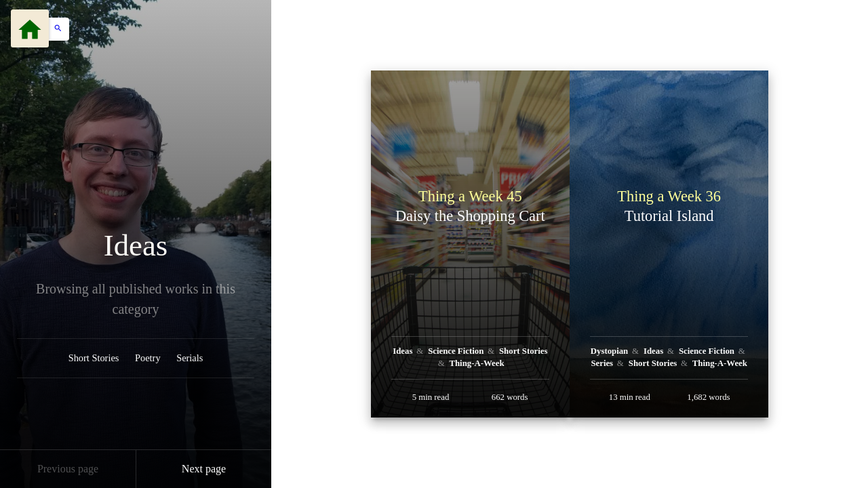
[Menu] (30, 28)
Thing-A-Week (476, 363)
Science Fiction (457, 351)
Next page (204, 469)
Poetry (148, 358)
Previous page (68, 469)
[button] (55, 29)
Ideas (136, 245)
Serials (190, 358)
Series (603, 363)
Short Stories (94, 358)
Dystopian (611, 351)
